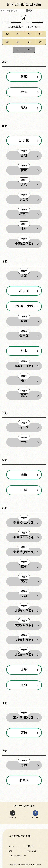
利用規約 (30, 846)
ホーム (11, 846)
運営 (10, 851)
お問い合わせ (32, 851)
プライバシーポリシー (17, 856)
